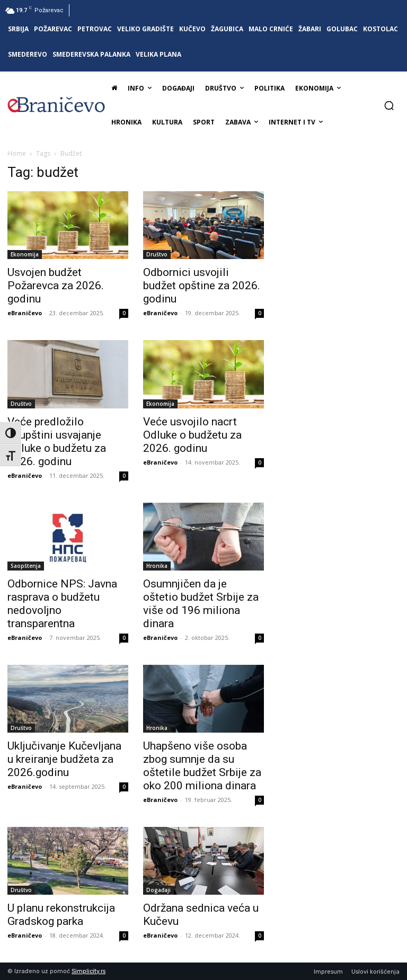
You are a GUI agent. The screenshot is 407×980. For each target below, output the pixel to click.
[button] (389, 105)
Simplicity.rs (89, 971)
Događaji (158, 890)
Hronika (157, 566)
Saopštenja (26, 566)
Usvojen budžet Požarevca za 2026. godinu (56, 286)
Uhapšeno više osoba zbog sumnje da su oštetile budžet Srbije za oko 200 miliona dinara (202, 766)
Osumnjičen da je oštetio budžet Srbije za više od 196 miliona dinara (201, 604)
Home (17, 153)
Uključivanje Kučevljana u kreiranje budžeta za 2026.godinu (64, 759)
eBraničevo (25, 313)
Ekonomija (25, 254)
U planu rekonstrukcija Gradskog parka (61, 915)
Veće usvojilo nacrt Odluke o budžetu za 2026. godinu (192, 435)
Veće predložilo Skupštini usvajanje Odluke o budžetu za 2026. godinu (57, 442)
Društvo (157, 254)
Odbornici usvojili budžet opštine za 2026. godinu (202, 286)
